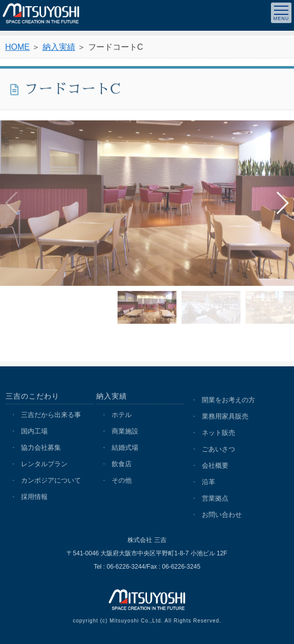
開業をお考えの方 (228, 400)
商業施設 (125, 431)
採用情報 (34, 497)
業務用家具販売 (225, 416)
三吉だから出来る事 (51, 415)
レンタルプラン (44, 464)
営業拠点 (215, 498)
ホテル (122, 415)
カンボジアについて (51, 480)
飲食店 (122, 464)
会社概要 (215, 465)
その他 (122, 480)
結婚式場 (125, 448)
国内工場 (34, 431)
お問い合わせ (222, 515)
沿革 (208, 482)
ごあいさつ (218, 449)
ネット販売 (218, 433)
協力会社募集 (41, 448)
